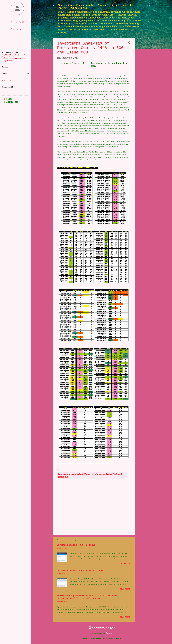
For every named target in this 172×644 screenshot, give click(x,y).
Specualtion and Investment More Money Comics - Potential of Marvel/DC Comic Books (94, 7)
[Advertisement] (143, 71)
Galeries (109, 633)
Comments (11, 102)
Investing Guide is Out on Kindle (76, 545)
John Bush (17, 22)
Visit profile (17, 30)
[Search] (149, 6)
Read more (125, 564)
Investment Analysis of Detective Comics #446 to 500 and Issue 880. (90, 475)
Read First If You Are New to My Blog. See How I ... (14, 56)
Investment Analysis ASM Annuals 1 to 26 (80, 570)
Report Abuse (7, 80)
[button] (129, 43)
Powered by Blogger (102, 628)
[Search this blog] (16, 91)
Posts (8, 99)
